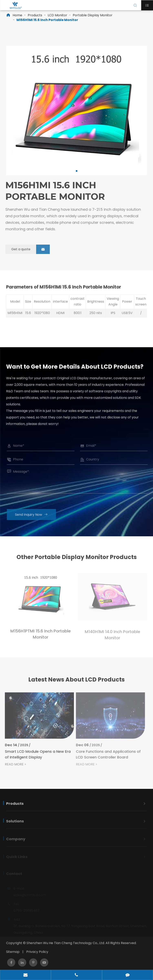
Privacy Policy (37, 952)
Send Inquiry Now (35, 515)
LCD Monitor (57, 15)
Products (35, 15)
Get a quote (28, 249)
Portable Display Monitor (93, 15)
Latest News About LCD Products (76, 682)
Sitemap (13, 952)
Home (17, 15)
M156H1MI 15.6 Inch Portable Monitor (47, 20)
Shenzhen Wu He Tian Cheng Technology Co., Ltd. (66, 943)
